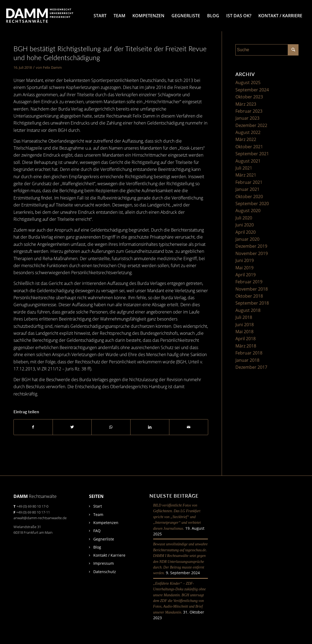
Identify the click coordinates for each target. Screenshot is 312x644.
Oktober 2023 (249, 97)
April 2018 (246, 339)
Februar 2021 (249, 182)
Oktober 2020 (249, 197)
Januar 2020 (247, 239)
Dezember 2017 (251, 367)
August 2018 (248, 310)
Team (98, 514)
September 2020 (252, 204)
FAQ (97, 531)
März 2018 (246, 346)
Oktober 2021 (249, 147)
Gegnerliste (104, 539)
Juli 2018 (244, 317)
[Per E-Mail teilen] (189, 427)
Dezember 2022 (251, 125)
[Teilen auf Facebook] (33, 427)
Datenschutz (105, 572)
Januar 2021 (247, 189)
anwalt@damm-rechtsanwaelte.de (40, 518)
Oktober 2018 (249, 296)
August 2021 (248, 161)
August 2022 (248, 132)
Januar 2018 (247, 360)
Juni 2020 (245, 225)
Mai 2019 (244, 268)
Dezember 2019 (251, 246)
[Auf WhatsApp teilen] (111, 427)
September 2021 (252, 154)
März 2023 (246, 104)
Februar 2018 (249, 353)
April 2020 (246, 232)
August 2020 (248, 211)
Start (98, 506)
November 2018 (252, 289)
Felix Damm (52, 67)
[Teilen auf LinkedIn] (150, 427)
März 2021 (246, 175)
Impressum (104, 563)
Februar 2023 (249, 111)
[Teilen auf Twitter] (72, 427)
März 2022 (246, 139)
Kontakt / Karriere (109, 555)
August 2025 (248, 82)
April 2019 (246, 275)
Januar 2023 (247, 118)
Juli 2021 (244, 168)
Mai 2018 (244, 332)
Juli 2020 (244, 218)
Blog (97, 547)
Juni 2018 (245, 325)
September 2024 (252, 90)
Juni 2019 (245, 260)
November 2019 (252, 253)
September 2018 (252, 303)
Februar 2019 (249, 282)
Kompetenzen (106, 523)
